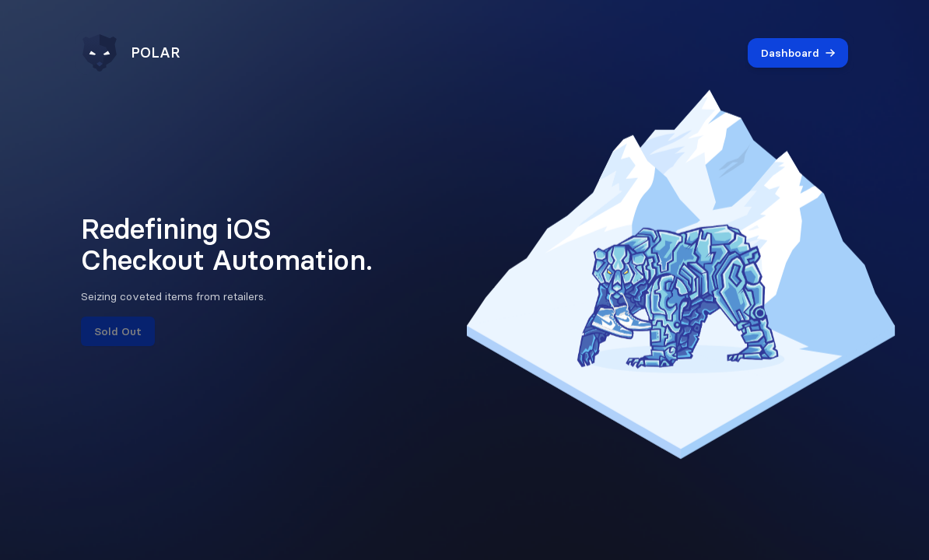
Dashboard (798, 53)
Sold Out (118, 331)
